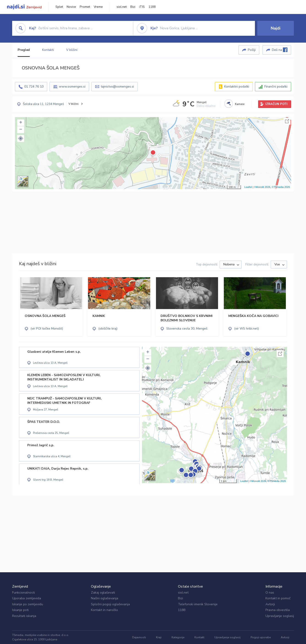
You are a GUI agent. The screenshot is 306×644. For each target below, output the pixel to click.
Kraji (159, 637)
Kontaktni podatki (237, 87)
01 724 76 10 (34, 87)
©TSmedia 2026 (281, 187)
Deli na (280, 50)
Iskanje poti (20, 610)
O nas (270, 593)
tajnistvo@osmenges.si (117, 87)
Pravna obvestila (278, 610)
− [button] (21, 130)
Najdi (276, 28)
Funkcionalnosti (23, 593)
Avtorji (270, 604)
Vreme (98, 7)
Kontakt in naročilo (104, 610)
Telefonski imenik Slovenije (198, 604)
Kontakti (48, 50)
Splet (59, 7)
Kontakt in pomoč (278, 598)
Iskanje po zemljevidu (28, 604)
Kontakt (199, 637)
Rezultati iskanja (24, 616)
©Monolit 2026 (262, 187)
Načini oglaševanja (105, 598)
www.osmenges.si (72, 87)
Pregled (24, 50)
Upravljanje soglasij (280, 616)
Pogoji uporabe (261, 637)
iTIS (142, 7)
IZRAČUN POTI (276, 104)
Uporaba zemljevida (27, 598)
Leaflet (248, 187)
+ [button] (21, 123)
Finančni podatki (276, 87)
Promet (85, 7)
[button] (21, 138)
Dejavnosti (139, 637)
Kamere (240, 104)
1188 (152, 7)
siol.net (122, 7)
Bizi (133, 7)
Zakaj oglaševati (103, 593)
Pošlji (252, 50)
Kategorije (178, 637)
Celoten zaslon (287, 121)
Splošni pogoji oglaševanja (110, 604)
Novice (71, 7)
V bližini (72, 50)
